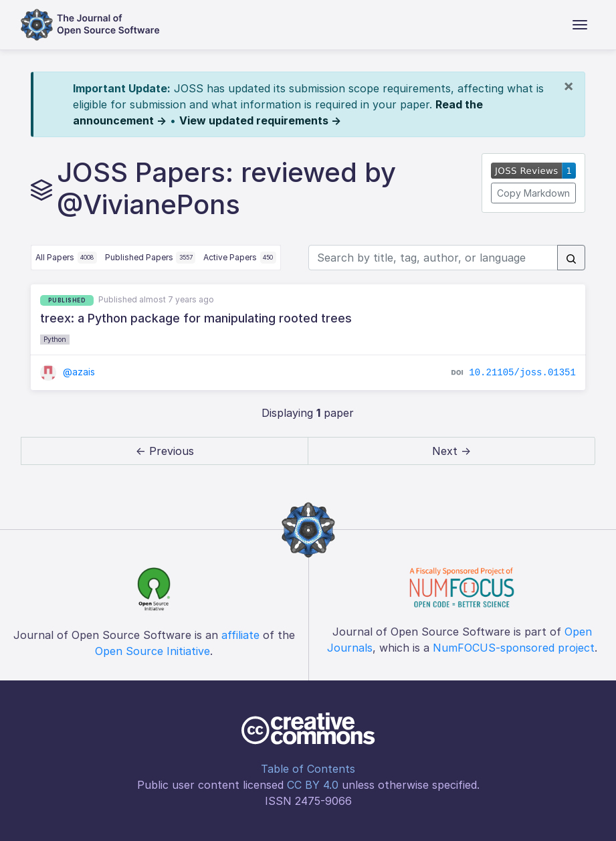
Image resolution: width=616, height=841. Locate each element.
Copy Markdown (533, 193)
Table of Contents (308, 769)
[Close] (569, 86)
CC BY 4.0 (313, 785)
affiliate (240, 635)
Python (55, 339)
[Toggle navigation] (580, 25)
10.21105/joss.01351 (522, 373)
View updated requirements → (260, 120)
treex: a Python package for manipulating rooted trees (196, 318)
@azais (68, 372)
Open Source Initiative (152, 651)
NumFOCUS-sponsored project (514, 648)
